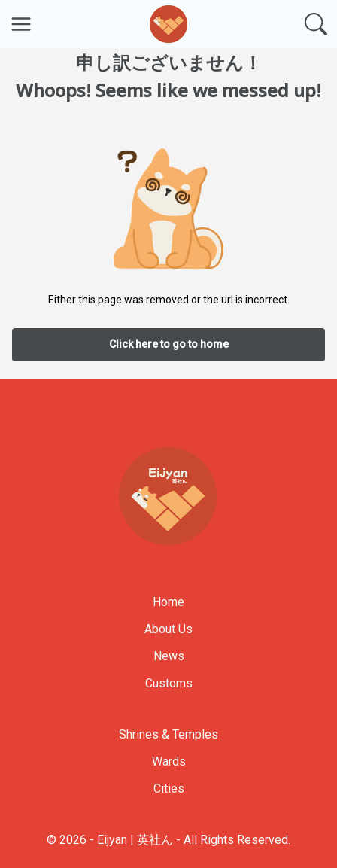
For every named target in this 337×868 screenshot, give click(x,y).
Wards (169, 761)
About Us (168, 629)
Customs (169, 683)
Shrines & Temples (168, 734)
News (169, 656)
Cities (169, 789)
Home (168, 602)
